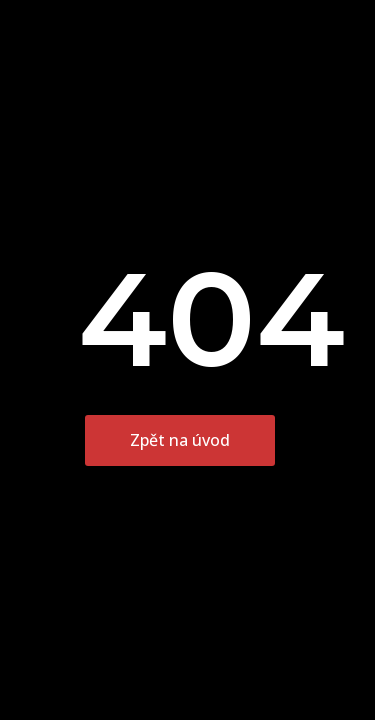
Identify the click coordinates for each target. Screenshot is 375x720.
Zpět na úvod (180, 440)
